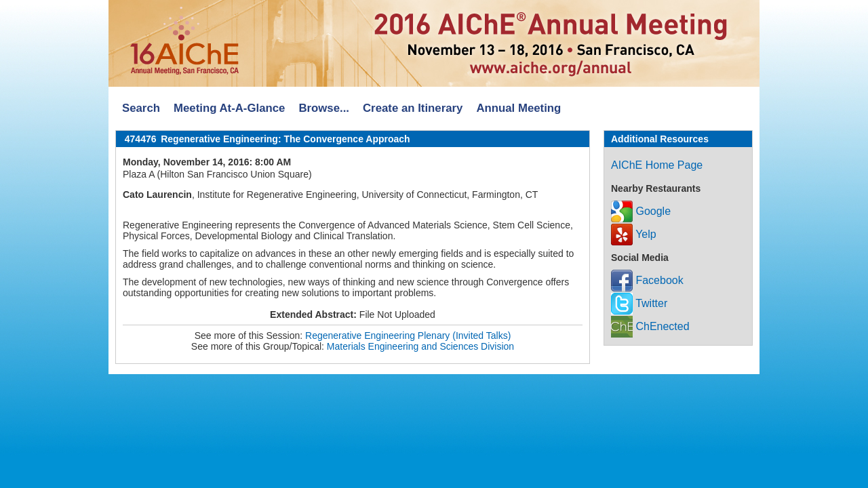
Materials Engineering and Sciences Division (420, 346)
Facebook (647, 280)
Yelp (634, 234)
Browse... (324, 108)
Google (641, 211)
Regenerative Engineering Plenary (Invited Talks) (408, 335)
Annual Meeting (518, 108)
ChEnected (650, 326)
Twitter (639, 303)
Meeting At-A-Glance (229, 108)
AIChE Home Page (657, 165)
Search (141, 108)
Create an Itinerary (413, 108)
